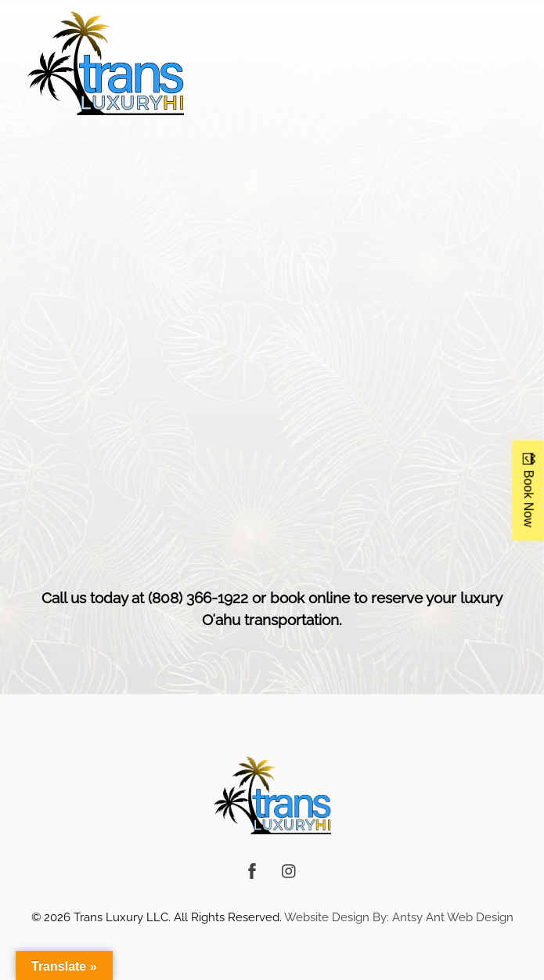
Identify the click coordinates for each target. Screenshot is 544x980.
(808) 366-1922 (198, 598)
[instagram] (290, 869)
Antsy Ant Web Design (453, 917)
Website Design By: (337, 917)
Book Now (529, 498)
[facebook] (252, 869)
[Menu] (503, 21)
